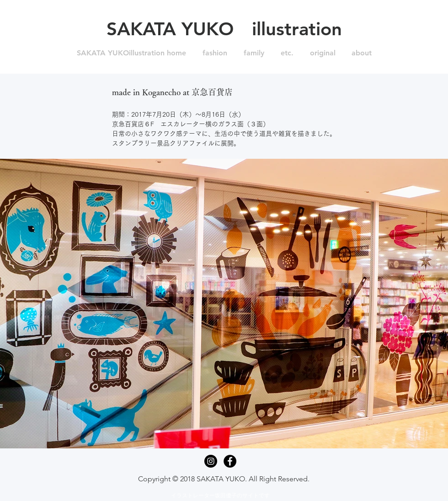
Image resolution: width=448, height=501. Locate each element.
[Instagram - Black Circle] (211, 461)
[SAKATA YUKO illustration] (224, 29)
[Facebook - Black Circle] (230, 461)
